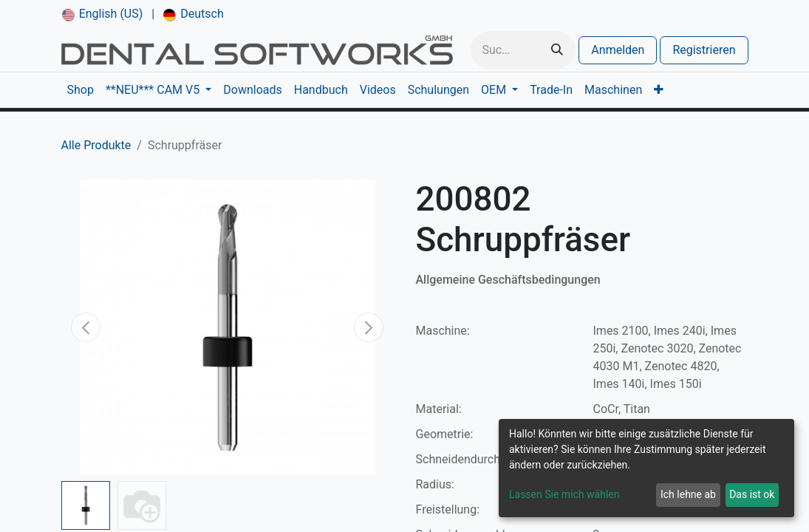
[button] (86, 327)
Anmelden (618, 50)
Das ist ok (752, 494)
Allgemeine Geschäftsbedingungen (508, 280)
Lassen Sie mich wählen (564, 494)
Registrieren (704, 50)
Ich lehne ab (688, 494)
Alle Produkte (96, 145)
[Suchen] (557, 50)
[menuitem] (103, 14)
